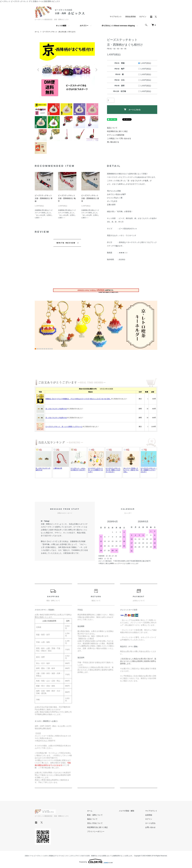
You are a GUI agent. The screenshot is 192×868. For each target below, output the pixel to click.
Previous (38, 70)
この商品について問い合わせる (119, 138)
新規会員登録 (131, 17)
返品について (112, 128)
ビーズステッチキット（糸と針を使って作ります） (60, 32)
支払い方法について (95, 824)
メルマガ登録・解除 (126, 812)
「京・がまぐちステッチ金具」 (138, 182)
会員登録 (149, 816)
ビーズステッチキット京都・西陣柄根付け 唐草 (90, 199)
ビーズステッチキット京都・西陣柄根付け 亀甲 (67, 199)
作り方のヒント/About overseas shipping (118, 26)
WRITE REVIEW (66, 244)
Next (96, 70)
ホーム (37, 32)
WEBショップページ (117, 565)
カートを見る (150, 824)
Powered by (96, 862)
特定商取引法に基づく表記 (117, 131)
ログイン (143, 17)
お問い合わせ (150, 828)
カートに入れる (132, 109)
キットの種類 (61, 26)
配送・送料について (95, 816)
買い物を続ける (113, 142)
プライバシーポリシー (96, 832)
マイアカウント (116, 17)
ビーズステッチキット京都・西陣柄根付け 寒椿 (44, 199)
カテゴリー (84, 26)
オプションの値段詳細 (116, 135)
